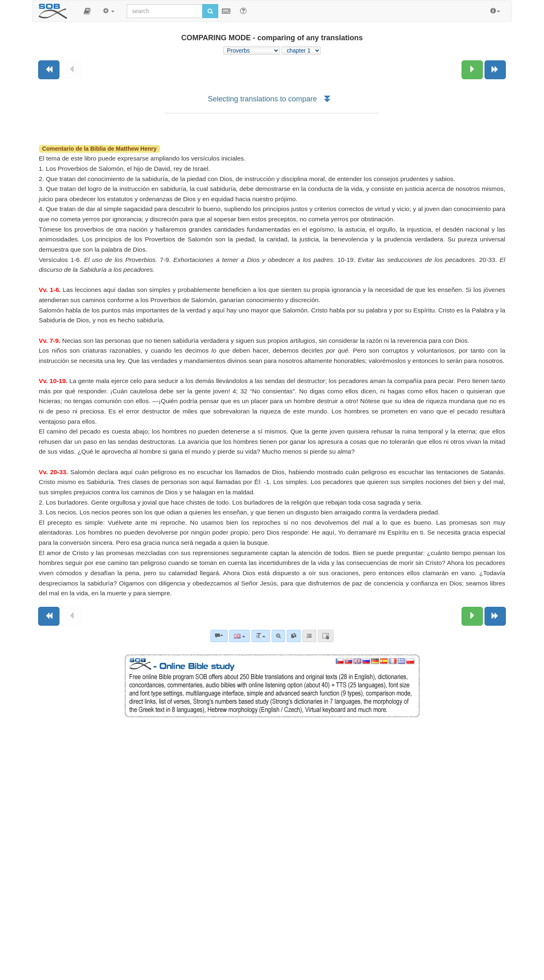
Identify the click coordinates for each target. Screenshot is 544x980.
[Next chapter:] (472, 70)
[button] (87, 11)
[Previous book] (49, 70)
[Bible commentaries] (219, 636)
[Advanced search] (278, 636)
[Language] (239, 636)
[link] (294, 636)
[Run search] (210, 11)
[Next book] (495, 70)
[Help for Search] (243, 11)
